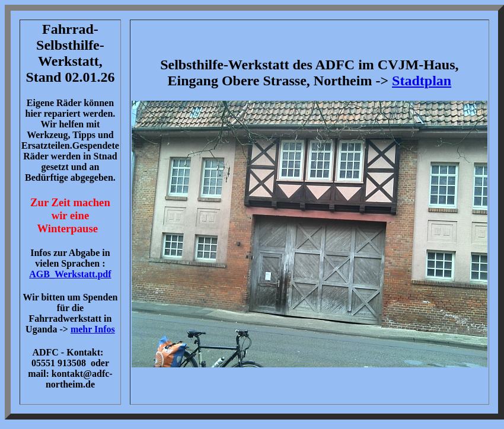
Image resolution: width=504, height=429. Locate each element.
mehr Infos (93, 329)
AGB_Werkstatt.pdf (70, 274)
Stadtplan (422, 81)
